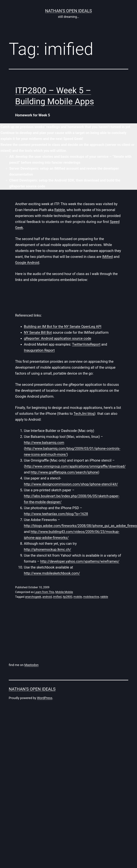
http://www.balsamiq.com (44, 443)
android (47, 597)
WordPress (45, 698)
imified (57, 597)
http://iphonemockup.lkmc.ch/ (48, 549)
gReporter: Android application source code (58, 338)
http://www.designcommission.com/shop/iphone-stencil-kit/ (71, 484)
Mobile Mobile (64, 592)
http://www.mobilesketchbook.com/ (52, 573)
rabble (104, 597)
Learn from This (44, 592)
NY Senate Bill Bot (38, 332)
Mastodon (31, 665)
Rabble (60, 210)
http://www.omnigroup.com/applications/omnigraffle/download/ (75, 466)
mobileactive (91, 597)
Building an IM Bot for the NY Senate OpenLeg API (63, 327)
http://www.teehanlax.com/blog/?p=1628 (56, 514)
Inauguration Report (39, 350)
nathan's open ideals (68, 11)
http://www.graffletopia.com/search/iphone (64, 472)
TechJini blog (84, 414)
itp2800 (68, 597)
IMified (108, 257)
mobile (78, 597)
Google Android (27, 263)
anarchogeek (33, 597)
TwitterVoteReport (86, 344)
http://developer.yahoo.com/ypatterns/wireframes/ (80, 561)
